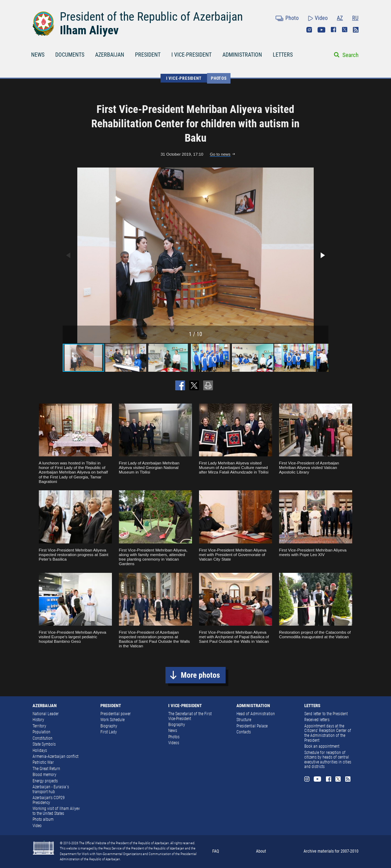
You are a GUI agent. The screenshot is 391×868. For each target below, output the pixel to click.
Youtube (321, 30)
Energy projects (45, 781)
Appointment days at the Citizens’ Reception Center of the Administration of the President (328, 733)
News (173, 731)
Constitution (42, 738)
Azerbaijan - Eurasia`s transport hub (51, 789)
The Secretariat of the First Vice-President (190, 716)
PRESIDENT (148, 55)
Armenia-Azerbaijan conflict (55, 756)
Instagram (309, 30)
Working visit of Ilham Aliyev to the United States (56, 811)
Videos (174, 743)
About (261, 851)
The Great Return (46, 769)
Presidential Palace (252, 726)
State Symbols (44, 744)
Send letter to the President (326, 714)
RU (355, 18)
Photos (219, 78)
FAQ (216, 851)
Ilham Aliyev (89, 30)
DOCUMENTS (70, 55)
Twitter (345, 30)
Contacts (244, 732)
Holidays (40, 750)
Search (350, 55)
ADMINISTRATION (242, 55)
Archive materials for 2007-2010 (331, 851)
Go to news (220, 154)
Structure (244, 720)
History (38, 720)
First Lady (109, 732)
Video (321, 18)
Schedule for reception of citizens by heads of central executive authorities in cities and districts (328, 760)
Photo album (43, 819)
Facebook (334, 30)
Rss (356, 30)
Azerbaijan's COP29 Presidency (49, 800)
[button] (322, 255)
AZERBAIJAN (110, 55)
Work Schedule (112, 720)
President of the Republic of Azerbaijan (151, 16)
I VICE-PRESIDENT (191, 55)
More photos (200, 675)
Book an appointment (322, 746)
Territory (39, 726)
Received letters (317, 720)
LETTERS (283, 55)
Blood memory (44, 775)
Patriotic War (43, 762)
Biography (109, 726)
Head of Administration (256, 714)
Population (41, 732)
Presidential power (116, 714)
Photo (292, 18)
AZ (340, 18)
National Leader (46, 714)
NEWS (38, 55)
